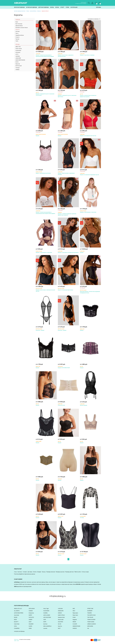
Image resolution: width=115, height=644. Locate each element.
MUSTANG (61, 622)
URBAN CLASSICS (92, 624)
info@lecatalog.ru (58, 596)
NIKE (74, 608)
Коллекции (74, 7)
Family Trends (19, 49)
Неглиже (18, 31)
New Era (60, 626)
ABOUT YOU (18, 47)
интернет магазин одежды (25, 639)
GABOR (30, 620)
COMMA (31, 611)
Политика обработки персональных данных (25, 574)
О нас (15, 572)
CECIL (15, 626)
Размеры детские (69, 572)
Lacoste (45, 628)
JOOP (45, 620)
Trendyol (18, 68)
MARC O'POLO (61, 615)
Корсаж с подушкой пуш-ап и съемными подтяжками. (45, 94)
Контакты (20, 572)
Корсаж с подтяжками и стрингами (88, 212)
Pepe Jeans (75, 613)
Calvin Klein (17, 624)
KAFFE (45, 622)
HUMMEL (46, 613)
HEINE (30, 628)
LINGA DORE (18, 58)
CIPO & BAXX (32, 608)
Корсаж (82, 252)
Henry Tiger (46, 608)
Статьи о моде (85, 572)
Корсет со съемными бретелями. (66, 289)
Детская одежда (44, 7)
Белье (57, 7)
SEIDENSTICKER (76, 626)
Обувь (52, 7)
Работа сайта (78, 572)
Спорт (62, 7)
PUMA (74, 617)
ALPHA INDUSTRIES (19, 613)
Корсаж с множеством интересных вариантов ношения (88, 95)
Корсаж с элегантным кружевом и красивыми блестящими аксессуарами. (45, 55)
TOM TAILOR (90, 617)
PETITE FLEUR (19, 66)
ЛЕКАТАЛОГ (21, 3)
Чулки (17, 41)
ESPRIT (30, 615)
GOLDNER (31, 624)
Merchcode (61, 620)
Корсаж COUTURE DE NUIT (64, 367)
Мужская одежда (32, 7)
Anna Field (16, 615)
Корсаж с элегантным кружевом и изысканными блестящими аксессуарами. (46, 212)
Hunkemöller (18, 51)
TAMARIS (89, 613)
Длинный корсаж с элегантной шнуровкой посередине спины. (90, 292)
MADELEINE (61, 611)
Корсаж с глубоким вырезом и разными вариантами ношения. (67, 214)
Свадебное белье (20, 35)
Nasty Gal (18, 64)
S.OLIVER (75, 624)
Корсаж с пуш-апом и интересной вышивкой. (68, 252)
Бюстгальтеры (19, 24)
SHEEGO (75, 628)
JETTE (17, 54)
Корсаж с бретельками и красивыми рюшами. (66, 173)
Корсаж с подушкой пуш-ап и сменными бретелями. (67, 95)
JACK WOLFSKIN (47, 617)
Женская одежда (19, 7)
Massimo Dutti (61, 617)
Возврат (39, 572)
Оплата (35, 572)
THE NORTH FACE (91, 615)
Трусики (17, 39)
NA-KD (17, 62)
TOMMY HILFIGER (91, 620)
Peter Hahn (75, 615)
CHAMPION (17, 628)
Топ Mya (83, 517)
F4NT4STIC (31, 617)
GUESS (30, 626)
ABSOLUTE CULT (18, 608)
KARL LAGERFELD (47, 626)
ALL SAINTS (17, 611)
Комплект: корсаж (40, 330)
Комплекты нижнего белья (22, 28)
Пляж (67, 7)
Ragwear (75, 620)
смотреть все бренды (19, 631)
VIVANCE (17, 70)
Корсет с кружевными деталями (43, 173)
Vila (88, 628)
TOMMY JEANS (91, 622)
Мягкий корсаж (84, 405)
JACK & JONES (47, 615)
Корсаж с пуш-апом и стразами (87, 54)
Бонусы (44, 572)
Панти (17, 33)
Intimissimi (18, 52)
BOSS (15, 620)
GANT (30, 622)
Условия (25, 572)
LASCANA (18, 56)
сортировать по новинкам (94, 19)
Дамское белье (19, 26)
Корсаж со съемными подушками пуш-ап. (90, 174)
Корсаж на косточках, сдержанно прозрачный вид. (66, 55)
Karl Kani (45, 624)
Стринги (17, 37)
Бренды (99, 7)
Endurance (31, 613)
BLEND (16, 617)
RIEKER (74, 622)
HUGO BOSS (46, 611)
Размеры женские (51, 572)
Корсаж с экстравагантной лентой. (88, 135)
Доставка (30, 572)
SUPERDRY (90, 611)
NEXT (59, 628)
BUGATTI (16, 622)
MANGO (60, 613)
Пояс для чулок (61, 405)
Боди (17, 22)
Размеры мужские (60, 572)
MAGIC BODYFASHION (20, 60)
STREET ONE (90, 608)
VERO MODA (90, 626)
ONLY (74, 611)
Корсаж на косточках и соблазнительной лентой (45, 290)
